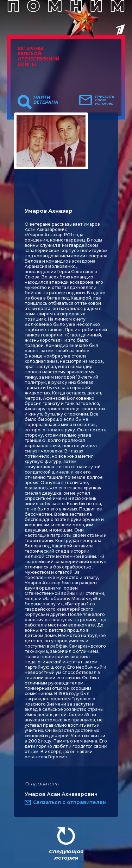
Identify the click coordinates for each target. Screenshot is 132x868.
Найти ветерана (46, 100)
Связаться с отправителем (70, 802)
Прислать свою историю (105, 100)
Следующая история (66, 854)
